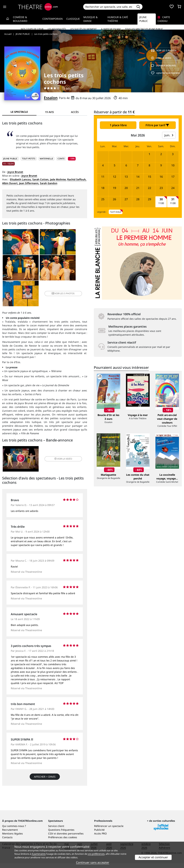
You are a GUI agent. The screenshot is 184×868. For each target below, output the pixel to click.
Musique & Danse (90, 19)
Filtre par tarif (157, 125)
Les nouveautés (57, 29)
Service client (56, 831)
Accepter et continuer (153, 857)
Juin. (169, 135)
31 (173, 199)
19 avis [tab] (49, 112)
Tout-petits (29, 159)
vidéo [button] (59, 437)
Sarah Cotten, (41, 179)
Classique (73, 19)
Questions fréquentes (61, 834)
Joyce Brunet (15, 172)
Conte (61, 159)
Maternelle (46, 159)
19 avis (66, 88)
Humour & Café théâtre (118, 19)
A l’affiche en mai (111, 29)
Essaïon (51, 98)
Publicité (99, 834)
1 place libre (118, 125)
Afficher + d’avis (45, 755)
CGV (51, 838)
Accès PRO (100, 838)
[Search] (109, 7)
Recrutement (10, 834)
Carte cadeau (164, 19)
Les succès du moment (83, 29)
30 (161, 199)
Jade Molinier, (58, 179)
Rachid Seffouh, (77, 179)
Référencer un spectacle (109, 831)
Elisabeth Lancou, (21, 179)
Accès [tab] (75, 112)
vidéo (161, 58)
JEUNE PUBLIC (10, 159)
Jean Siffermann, (29, 183)
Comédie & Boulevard (20, 19)
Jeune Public (144, 19)
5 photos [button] (73, 270)
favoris (165, 73)
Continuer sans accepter (93, 862)
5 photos (164, 50)
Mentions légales (12, 838)
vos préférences (96, 854)
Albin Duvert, (10, 183)
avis (164, 66)
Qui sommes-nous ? (14, 831)
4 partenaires (39, 854)
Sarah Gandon (49, 183)
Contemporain (53, 19)
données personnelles (70, 838)
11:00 (161, 203)
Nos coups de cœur (32, 29)
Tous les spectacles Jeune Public (144, 29)
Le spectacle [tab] (19, 112)
